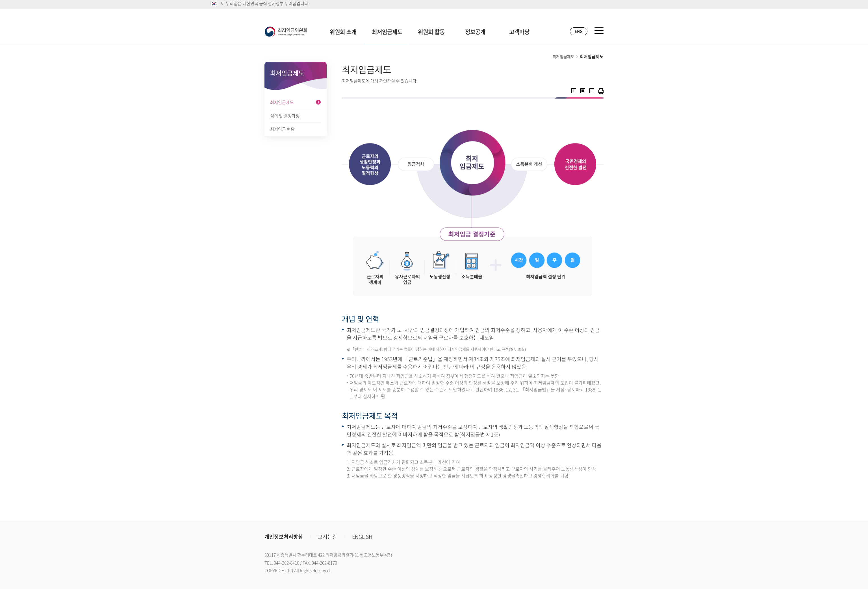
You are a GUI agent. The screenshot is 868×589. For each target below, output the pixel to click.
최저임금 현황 (282, 129)
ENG (579, 31)
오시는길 (327, 537)
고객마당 (519, 32)
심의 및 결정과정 (285, 116)
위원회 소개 (343, 32)
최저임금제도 (387, 32)
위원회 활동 (431, 32)
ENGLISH (362, 537)
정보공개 (475, 32)
